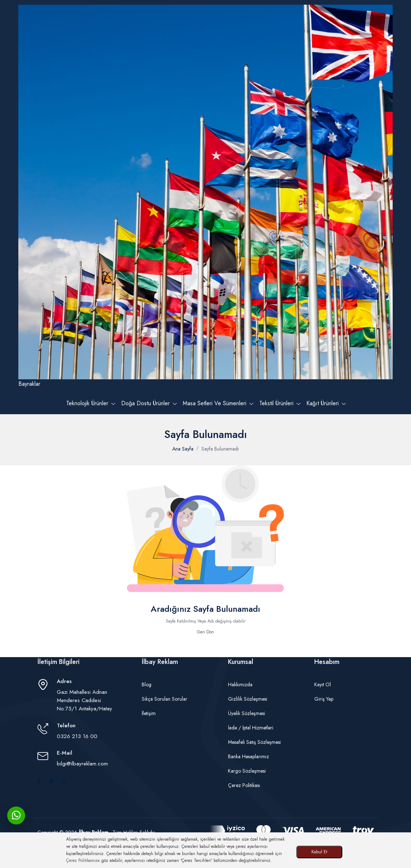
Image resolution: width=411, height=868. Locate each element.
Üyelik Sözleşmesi (246, 713)
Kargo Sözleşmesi (247, 771)
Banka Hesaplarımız (248, 756)
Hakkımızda (240, 684)
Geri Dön (205, 632)
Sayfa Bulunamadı (220, 449)
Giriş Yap (324, 699)
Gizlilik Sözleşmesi (248, 699)
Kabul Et (319, 852)
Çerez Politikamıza (83, 860)
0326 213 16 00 (77, 736)
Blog (147, 684)
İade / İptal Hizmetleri (251, 728)
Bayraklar (205, 196)
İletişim (149, 713)
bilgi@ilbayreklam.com (82, 764)
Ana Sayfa (183, 449)
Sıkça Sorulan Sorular (165, 699)
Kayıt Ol (323, 684)
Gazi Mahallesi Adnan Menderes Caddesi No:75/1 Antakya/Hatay (85, 700)
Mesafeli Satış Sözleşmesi (254, 742)
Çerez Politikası (244, 785)
